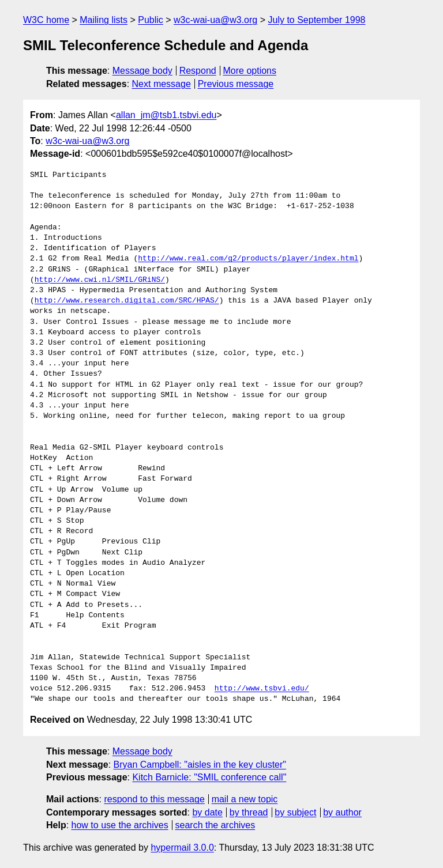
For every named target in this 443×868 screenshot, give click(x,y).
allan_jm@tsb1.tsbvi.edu (166, 115)
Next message (162, 84)
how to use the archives (120, 825)
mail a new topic (245, 799)
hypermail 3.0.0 (182, 848)
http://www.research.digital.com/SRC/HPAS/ (127, 301)
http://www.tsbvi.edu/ (262, 689)
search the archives (215, 825)
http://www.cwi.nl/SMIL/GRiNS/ (100, 280)
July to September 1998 (316, 20)
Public (151, 20)
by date (207, 812)
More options (250, 71)
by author (342, 812)
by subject (295, 812)
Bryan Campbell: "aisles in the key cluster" (200, 765)
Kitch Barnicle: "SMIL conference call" (209, 777)
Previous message (236, 84)
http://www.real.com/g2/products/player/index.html (248, 259)
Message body (142, 71)
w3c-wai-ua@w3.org (215, 20)
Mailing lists (104, 20)
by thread (249, 812)
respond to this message (154, 799)
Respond (198, 71)
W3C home (46, 20)
